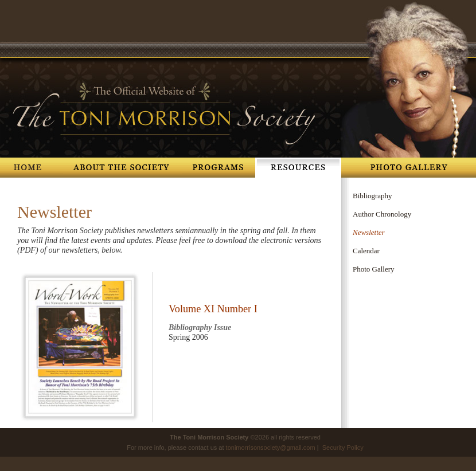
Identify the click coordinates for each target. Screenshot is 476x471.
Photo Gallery (409, 168)
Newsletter (369, 232)
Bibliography (372, 196)
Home (32, 168)
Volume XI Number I (213, 309)
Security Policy (343, 448)
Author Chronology (382, 214)
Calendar (366, 251)
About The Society (122, 168)
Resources (298, 168)
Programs (219, 168)
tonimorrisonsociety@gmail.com (271, 448)
